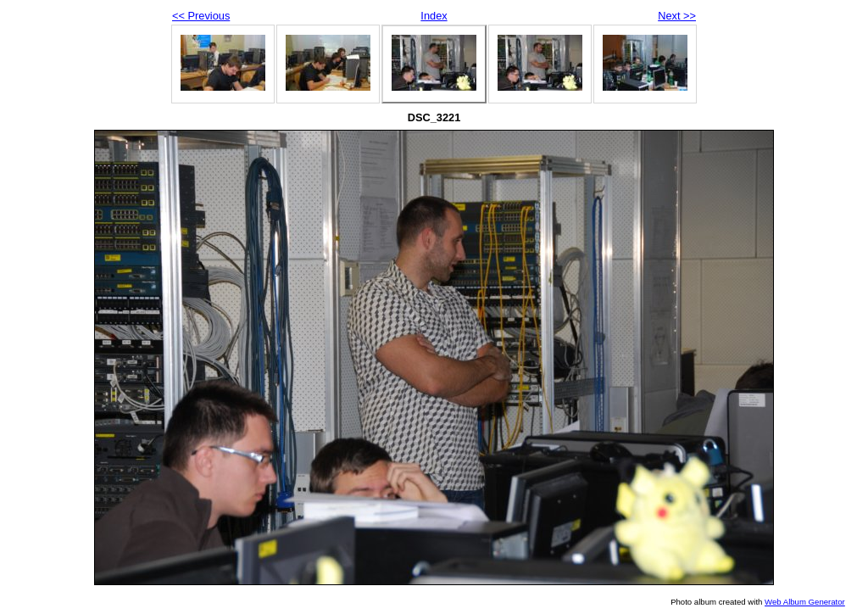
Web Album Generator (805, 602)
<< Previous (201, 16)
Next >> (677, 16)
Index (434, 16)
